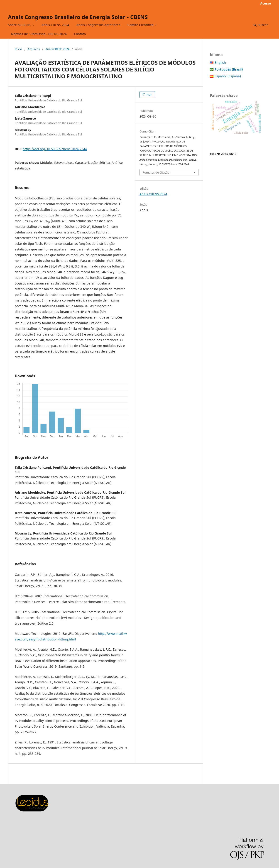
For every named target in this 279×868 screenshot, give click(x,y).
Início (18, 49)
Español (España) (228, 76)
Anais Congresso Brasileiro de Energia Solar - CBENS (78, 17)
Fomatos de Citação (156, 172)
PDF (149, 95)
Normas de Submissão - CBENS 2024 (39, 34)
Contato (80, 34)
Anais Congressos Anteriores (98, 25)
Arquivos (34, 49)
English (220, 63)
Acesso (266, 3)
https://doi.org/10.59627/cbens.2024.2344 (55, 149)
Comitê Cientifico (141, 25)
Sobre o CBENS (20, 25)
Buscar (261, 25)
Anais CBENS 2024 (55, 25)
